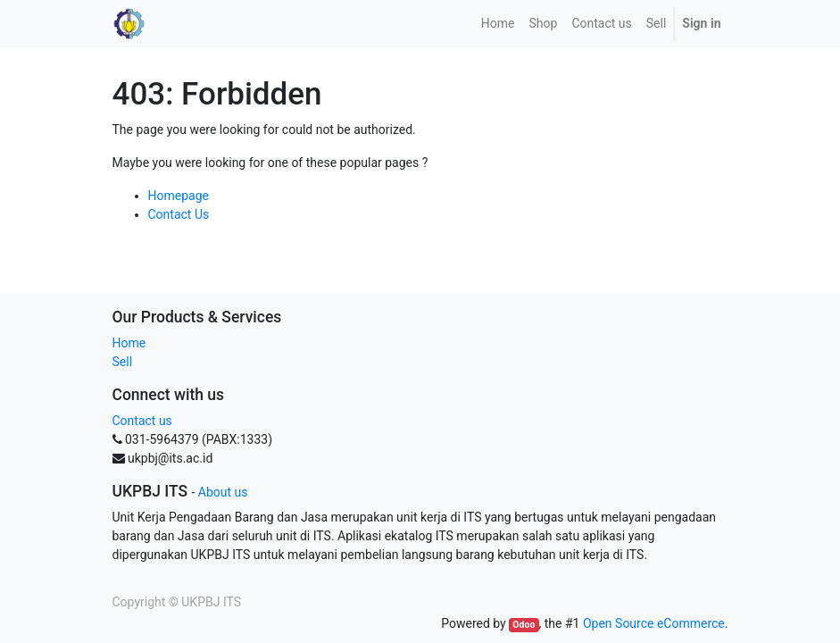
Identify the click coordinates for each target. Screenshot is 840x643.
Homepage (179, 196)
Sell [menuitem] (657, 23)
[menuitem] (498, 24)
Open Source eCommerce (654, 623)
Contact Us (179, 214)
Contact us (142, 421)
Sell (123, 362)
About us (223, 492)
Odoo (524, 625)
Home (129, 343)
